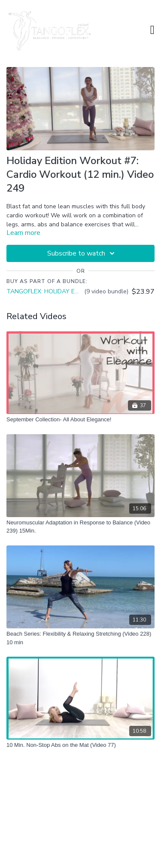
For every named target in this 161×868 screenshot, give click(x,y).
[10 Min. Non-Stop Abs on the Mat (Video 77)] (80, 745)
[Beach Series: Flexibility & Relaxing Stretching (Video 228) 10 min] (80, 638)
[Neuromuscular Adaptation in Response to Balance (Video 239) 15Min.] (80, 527)
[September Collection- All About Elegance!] (80, 420)
